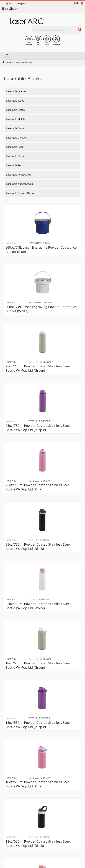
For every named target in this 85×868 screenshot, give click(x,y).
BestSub (9, 8)
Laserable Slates (15, 110)
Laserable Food (15, 165)
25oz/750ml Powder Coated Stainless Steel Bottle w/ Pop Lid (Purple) (38, 428)
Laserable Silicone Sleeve (20, 193)
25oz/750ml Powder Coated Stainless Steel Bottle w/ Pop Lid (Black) (38, 546)
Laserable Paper (15, 147)
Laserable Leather (16, 91)
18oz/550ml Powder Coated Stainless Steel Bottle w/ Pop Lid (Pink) (38, 784)
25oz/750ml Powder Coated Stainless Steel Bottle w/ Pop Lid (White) (38, 606)
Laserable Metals (16, 119)
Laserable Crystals (16, 138)
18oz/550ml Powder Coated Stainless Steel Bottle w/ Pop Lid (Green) (38, 665)
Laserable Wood (15, 101)
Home (8, 62)
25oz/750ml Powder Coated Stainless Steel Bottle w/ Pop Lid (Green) (38, 368)
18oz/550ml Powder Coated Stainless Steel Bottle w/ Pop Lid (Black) (38, 843)
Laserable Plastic (16, 156)
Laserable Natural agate (19, 184)
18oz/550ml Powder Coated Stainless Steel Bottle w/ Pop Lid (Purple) (38, 725)
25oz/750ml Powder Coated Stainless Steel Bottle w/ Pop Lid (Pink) (38, 487)
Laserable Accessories (19, 175)
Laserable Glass (15, 128)
